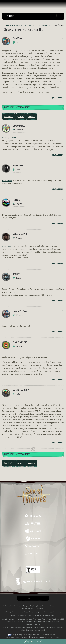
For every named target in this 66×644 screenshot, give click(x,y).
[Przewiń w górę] (29, 641)
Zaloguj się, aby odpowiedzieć (17, 108)
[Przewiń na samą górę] (25, 641)
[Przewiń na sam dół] (41, 641)
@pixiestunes (7, 181)
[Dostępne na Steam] (33, 539)
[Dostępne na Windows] (33, 531)
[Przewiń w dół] (37, 641)
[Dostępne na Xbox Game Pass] (33, 547)
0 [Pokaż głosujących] (62, 125)
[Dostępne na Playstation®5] (33, 524)
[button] (31, 16)
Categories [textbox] (10, 16)
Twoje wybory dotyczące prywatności (26, 635)
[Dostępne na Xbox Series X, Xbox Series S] (33, 516)
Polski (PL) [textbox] (28, 598)
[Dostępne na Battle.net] (33, 554)
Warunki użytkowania (49, 635)
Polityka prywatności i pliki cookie (17, 637)
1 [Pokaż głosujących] (62, 38)
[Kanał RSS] (4, 25)
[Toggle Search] (60, 16)
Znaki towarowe (54, 637)
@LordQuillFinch (9, 138)
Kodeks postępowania (38, 637)
